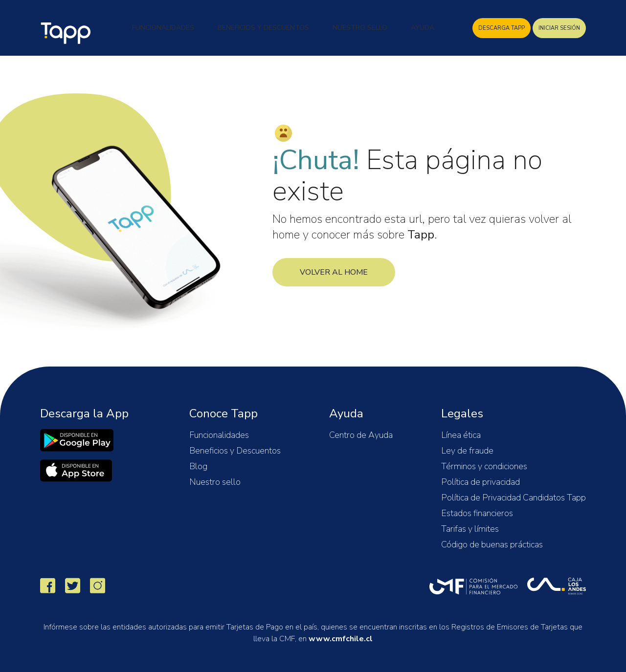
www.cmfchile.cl (341, 639)
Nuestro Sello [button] (360, 28)
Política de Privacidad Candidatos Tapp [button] (514, 498)
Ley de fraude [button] (467, 451)
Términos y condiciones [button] (484, 466)
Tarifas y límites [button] (470, 529)
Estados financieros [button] (477, 513)
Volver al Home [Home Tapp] (334, 272)
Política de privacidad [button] (481, 482)
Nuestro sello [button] (215, 482)
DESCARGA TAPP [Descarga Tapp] (502, 28)
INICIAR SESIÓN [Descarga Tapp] (559, 28)
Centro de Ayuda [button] (361, 435)
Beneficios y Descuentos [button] (263, 28)
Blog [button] (198, 466)
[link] (77, 440)
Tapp (67, 33)
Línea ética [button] (461, 435)
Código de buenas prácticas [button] (492, 544)
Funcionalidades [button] (163, 28)
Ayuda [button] (423, 28)
